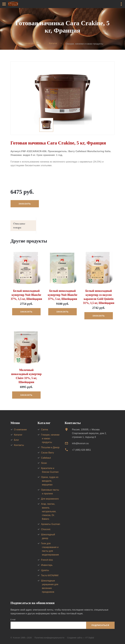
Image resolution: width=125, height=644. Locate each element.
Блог (17, 437)
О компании (20, 426)
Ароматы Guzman (51, 521)
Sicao (44, 460)
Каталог (53, 43)
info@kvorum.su (80, 440)
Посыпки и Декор (50, 444)
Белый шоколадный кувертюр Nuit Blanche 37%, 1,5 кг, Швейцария (26, 292)
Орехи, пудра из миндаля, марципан (50, 478)
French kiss (47, 557)
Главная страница (31, 43)
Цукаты (45, 567)
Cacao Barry (47, 449)
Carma (45, 426)
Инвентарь (47, 562)
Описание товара (24, 224)
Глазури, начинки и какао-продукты (50, 435)
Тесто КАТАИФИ (50, 572)
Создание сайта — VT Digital (80, 634)
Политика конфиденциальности (49, 634)
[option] (63, 98)
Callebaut (46, 454)
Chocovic (46, 526)
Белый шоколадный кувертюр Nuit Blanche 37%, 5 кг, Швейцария (63, 292)
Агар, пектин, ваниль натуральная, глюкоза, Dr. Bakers (49, 508)
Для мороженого (50, 495)
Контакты (19, 442)
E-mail (13, 616)
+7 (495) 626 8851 (81, 447)
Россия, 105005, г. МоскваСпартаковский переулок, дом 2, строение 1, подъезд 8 (89, 430)
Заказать (25, 204)
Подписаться (100, 622)
